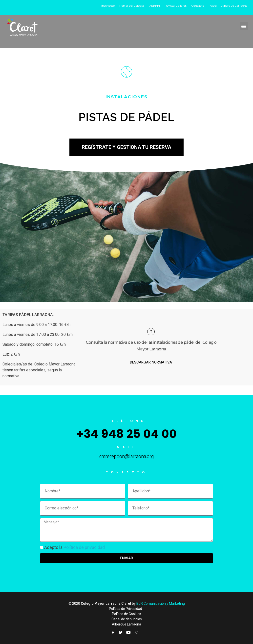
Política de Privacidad (126, 609)
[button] (244, 26)
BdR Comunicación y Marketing (161, 604)
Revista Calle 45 (173, 6)
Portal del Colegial (129, 6)
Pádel (212, 6)
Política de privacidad (84, 547)
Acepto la (74, 547)
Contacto (196, 6)
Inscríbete (104, 6)
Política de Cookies (126, 614)
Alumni (152, 6)
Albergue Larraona (234, 6)
